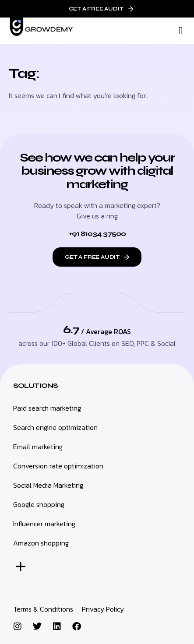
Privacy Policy (103, 609)
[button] (181, 31)
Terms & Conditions (43, 609)
